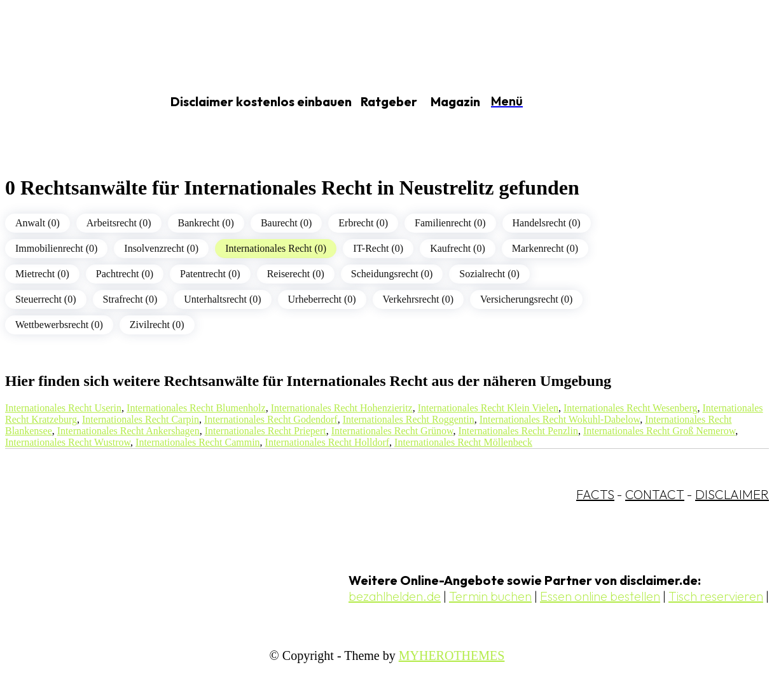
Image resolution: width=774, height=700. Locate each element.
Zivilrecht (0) (157, 325)
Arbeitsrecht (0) (119, 223)
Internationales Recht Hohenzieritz (342, 408)
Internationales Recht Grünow (392, 431)
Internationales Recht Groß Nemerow (659, 431)
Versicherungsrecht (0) (526, 299)
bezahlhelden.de (395, 596)
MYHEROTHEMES (452, 655)
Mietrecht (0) (42, 274)
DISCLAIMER (732, 494)
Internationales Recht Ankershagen (128, 431)
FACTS (595, 494)
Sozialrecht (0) (489, 274)
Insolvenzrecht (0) (161, 248)
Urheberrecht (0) (322, 299)
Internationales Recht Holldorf (328, 442)
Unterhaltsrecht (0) (222, 299)
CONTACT (655, 494)
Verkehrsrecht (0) (418, 299)
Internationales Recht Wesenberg (631, 408)
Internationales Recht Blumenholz (196, 408)
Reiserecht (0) (296, 274)
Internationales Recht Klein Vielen (488, 408)
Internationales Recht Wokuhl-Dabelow (560, 419)
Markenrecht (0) (545, 248)
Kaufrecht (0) (458, 248)
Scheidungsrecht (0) (392, 274)
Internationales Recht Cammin (198, 442)
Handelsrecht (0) (547, 223)
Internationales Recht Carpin (141, 419)
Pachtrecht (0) (125, 274)
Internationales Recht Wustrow (68, 442)
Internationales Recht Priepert (266, 431)
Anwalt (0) (38, 223)
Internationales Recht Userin (63, 408)
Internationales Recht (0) (276, 248)
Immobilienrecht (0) (56, 248)
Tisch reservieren (716, 596)
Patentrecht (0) (210, 274)
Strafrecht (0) (130, 299)
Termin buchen (490, 596)
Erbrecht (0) (363, 223)
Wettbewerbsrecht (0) (59, 325)
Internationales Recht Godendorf (271, 419)
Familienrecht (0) (450, 223)
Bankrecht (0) (206, 223)
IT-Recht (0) (378, 248)
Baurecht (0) (286, 223)
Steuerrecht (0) (46, 299)
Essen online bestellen (600, 596)
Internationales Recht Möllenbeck (463, 442)
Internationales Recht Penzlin (518, 431)
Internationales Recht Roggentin (409, 419)
